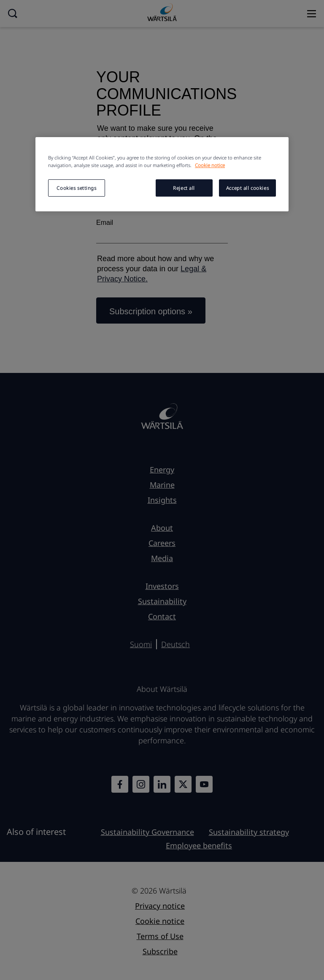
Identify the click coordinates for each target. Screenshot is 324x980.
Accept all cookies (247, 188)
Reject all (184, 188)
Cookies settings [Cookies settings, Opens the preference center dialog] (76, 188)
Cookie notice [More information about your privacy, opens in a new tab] (210, 165)
